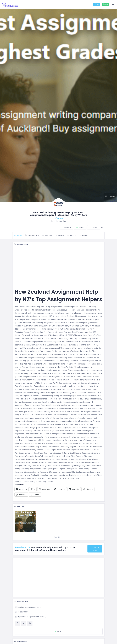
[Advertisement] (59, 268)
